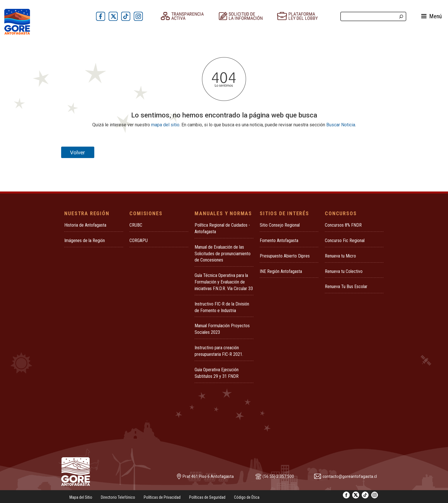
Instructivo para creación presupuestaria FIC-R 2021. (219, 351)
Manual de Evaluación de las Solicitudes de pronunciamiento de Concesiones (223, 254)
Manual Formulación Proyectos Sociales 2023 (222, 329)
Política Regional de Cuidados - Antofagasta (222, 228)
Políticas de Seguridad (207, 497)
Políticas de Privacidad (162, 497)
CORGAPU (139, 240)
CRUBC (136, 225)
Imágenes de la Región (85, 240)
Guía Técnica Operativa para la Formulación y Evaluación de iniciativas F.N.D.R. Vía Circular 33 (224, 282)
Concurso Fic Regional (345, 240)
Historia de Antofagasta (85, 225)
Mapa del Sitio (81, 497)
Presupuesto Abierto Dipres (285, 256)
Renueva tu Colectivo (344, 271)
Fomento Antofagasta (279, 240)
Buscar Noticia (341, 125)
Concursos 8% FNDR (343, 225)
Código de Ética (247, 497)
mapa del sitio (165, 125)
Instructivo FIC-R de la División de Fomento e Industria (222, 307)
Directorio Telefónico (118, 497)
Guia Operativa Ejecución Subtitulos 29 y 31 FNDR (217, 373)
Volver (78, 152)
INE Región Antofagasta (281, 271)
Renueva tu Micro (340, 256)
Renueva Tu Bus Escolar (346, 287)
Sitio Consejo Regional (280, 225)
